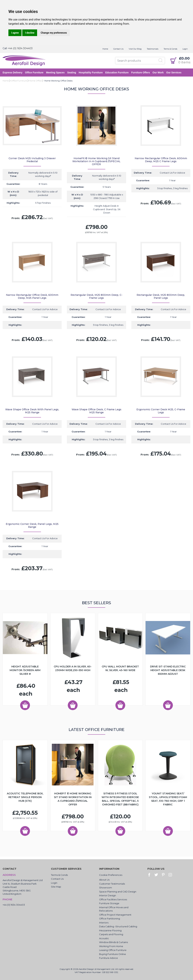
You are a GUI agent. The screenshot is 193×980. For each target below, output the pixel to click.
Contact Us (118, 49)
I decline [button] (30, 33)
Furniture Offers (141, 73)
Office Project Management (115, 915)
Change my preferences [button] (54, 33)
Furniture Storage (109, 903)
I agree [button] (15, 33)
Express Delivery (13, 73)
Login (185, 49)
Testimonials (153, 49)
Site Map (56, 887)
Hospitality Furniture (91, 73)
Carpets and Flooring (111, 934)
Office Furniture (34, 73)
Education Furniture (117, 73)
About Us (104, 880)
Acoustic (104, 938)
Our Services (174, 73)
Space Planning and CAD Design (118, 892)
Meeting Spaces (55, 73)
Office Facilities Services (113, 899)
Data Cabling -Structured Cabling (118, 926)
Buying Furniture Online (113, 954)
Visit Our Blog (135, 49)
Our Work (158, 73)
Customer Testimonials (112, 884)
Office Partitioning (110, 919)
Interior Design (108, 895)
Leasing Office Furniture (113, 950)
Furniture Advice (108, 958)
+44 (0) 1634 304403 (20, 48)
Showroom (106, 888)
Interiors (104, 923)
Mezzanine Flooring (110, 930)
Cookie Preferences (111, 875)
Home (105, 49)
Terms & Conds (170, 49)
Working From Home (111, 946)
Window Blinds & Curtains (113, 942)
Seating (72, 73)
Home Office (35, 81)
